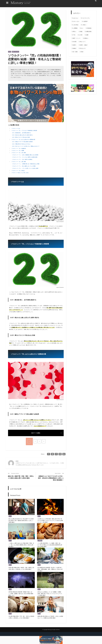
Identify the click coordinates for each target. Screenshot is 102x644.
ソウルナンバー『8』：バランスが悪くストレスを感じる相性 (25, 168)
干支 (74, 35)
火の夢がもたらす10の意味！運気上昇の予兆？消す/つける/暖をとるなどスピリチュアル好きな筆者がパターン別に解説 (50, 520)
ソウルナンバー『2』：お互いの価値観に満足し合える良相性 (25, 155)
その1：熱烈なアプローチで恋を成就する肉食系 (22, 142)
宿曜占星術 (89, 32)
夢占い (75, 32)
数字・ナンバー (15, 52)
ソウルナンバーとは (16, 128)
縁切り (75, 45)
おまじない (76, 18)
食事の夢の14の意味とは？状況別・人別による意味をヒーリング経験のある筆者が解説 (50, 617)
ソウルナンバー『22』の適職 (18, 151)
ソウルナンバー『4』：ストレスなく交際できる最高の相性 (25, 157)
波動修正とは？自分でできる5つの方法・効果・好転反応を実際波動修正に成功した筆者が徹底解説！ (51, 478)
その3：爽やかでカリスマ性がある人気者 (21, 137)
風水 (82, 52)
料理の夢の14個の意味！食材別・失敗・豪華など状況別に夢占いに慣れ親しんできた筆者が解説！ (21, 568)
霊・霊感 (75, 52)
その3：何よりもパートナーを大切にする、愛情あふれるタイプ (26, 146)
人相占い (84, 25)
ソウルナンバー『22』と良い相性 (19, 153)
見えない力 (83, 48)
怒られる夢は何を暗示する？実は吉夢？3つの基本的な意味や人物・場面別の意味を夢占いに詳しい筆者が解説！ (21, 520)
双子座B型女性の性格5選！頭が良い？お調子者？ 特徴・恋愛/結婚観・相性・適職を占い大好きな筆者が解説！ (50, 569)
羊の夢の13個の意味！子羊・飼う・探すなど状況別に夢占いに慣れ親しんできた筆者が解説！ (21, 617)
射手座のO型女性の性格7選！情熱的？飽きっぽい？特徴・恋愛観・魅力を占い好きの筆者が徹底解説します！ (21, 593)
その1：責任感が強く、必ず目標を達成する (21, 133)
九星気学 (85, 21)
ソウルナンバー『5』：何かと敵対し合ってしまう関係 (24, 166)
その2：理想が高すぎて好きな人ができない (21, 144)
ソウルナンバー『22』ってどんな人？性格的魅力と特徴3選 (24, 130)
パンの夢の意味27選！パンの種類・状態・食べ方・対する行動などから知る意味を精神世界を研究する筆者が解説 (50, 545)
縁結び (75, 48)
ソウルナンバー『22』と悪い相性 (19, 162)
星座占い (86, 38)
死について (83, 42)
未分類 (75, 42)
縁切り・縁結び (84, 45)
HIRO (17, 461)
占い (10, 52)
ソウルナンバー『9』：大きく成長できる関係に (22, 159)
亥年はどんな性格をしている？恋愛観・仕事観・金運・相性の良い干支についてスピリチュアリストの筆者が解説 (50, 593)
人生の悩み (76, 25)
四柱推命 (89, 28)
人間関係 (40, 541)
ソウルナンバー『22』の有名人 (18, 171)
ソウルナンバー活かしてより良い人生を (20, 173)
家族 (81, 32)
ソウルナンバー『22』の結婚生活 (19, 148)
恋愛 (87, 35)
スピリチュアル (86, 18)
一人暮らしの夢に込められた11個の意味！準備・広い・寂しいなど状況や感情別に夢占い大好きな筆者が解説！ (21, 545)
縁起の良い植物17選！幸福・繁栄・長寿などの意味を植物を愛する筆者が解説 (21, 477)
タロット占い (76, 21)
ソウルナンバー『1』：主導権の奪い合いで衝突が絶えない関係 (26, 164)
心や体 (81, 35)
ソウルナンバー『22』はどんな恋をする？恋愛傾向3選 (23, 139)
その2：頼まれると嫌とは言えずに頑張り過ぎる (22, 135)
